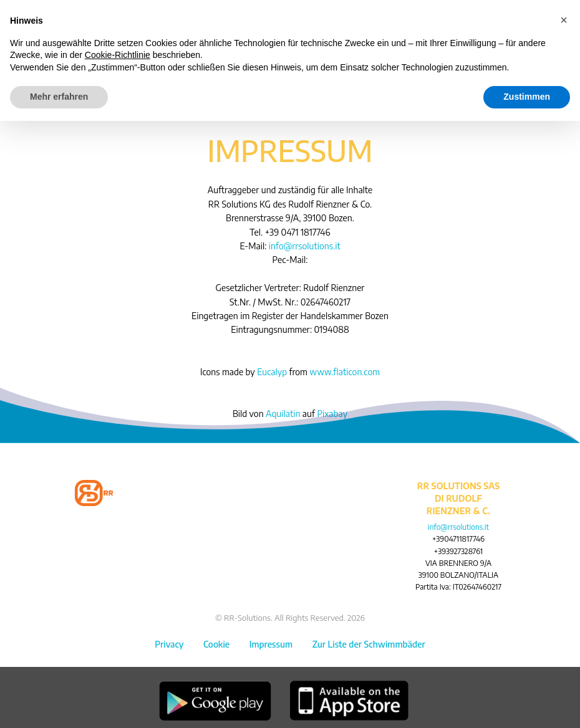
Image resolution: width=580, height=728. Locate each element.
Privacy (169, 644)
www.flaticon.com (345, 372)
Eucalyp (272, 372)
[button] (564, 20)
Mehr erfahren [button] (59, 97)
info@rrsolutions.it (305, 246)
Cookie (216, 644)
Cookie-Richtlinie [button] (118, 55)
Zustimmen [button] (527, 97)
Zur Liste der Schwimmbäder (369, 644)
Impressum (271, 644)
